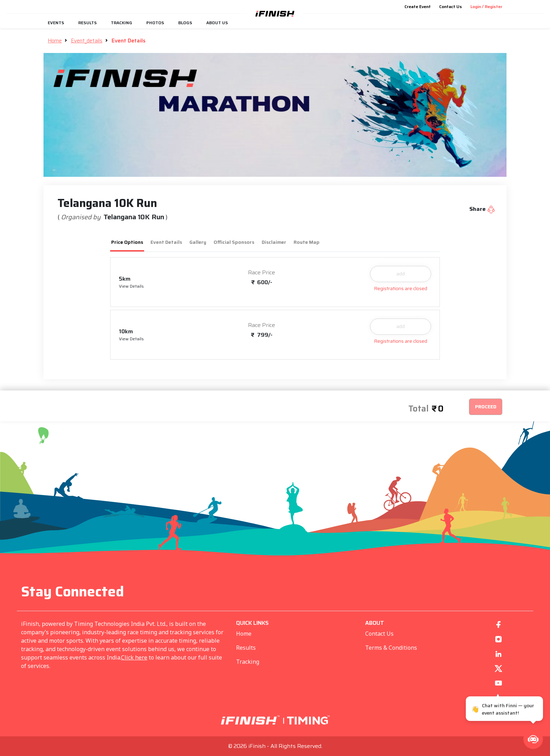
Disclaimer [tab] (274, 242)
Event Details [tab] (166, 242)
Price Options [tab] (127, 242)
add (401, 274)
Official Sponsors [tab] (234, 242)
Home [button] (55, 41)
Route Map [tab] (307, 242)
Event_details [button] (87, 41)
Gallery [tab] (198, 242)
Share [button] (482, 209)
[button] (533, 739)
